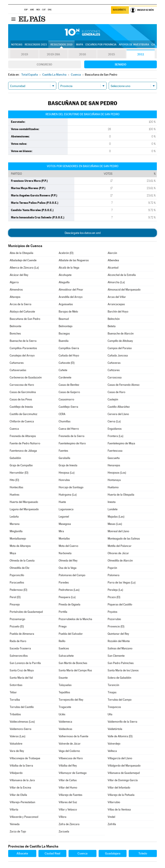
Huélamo (113, 487)
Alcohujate (65, 275)
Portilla (63, 612)
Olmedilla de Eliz (20, 568)
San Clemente (116, 656)
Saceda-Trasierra (20, 648)
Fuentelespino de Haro (72, 443)
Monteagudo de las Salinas (124, 539)
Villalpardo (16, 773)
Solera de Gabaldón (119, 678)
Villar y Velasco (68, 810)
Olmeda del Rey (68, 561)
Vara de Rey (17, 751)
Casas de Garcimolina (23, 392)
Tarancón (113, 685)
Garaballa (64, 458)
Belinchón (114, 319)
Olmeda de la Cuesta (22, 561)
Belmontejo (66, 326)
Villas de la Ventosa (119, 810)
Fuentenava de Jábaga (23, 451)
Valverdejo (114, 744)
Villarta (14, 810)
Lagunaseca (66, 509)
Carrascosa (115, 377)
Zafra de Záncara (69, 824)
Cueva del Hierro (69, 429)
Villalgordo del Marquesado (124, 766)
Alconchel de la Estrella (122, 275)
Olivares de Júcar (118, 553)
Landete (113, 509)
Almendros (16, 290)
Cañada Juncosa (118, 355)
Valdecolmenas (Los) (22, 722)
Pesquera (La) (67, 597)
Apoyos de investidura (134, 45)
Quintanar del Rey (118, 634)
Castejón (113, 399)
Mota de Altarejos (20, 546)
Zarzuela (64, 831)
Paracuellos (17, 583)
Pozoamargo (17, 619)
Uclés (62, 714)
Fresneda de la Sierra (72, 436)
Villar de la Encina (20, 788)
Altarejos (15, 297)
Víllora (63, 817)
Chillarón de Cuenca (22, 421)
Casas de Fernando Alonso (124, 385)
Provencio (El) (116, 626)
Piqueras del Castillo (120, 604)
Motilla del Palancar (120, 546)
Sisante (63, 678)
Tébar (13, 692)
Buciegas (64, 334)
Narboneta (65, 553)
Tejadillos (64, 692)
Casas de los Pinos (21, 399)
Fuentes (63, 451)
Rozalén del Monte (119, 641)
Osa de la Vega (68, 568)
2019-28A (53, 54)
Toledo (143, 853)
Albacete (22, 853)
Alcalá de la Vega (69, 268)
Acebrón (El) (66, 253)
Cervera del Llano (118, 414)
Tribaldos (15, 714)
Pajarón (112, 568)
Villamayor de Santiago (73, 773)
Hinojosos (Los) (117, 473)
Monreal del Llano (118, 531)
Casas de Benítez (69, 385)
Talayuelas (65, 685)
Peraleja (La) (115, 590)
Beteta (112, 326)
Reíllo (62, 641)
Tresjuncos (114, 707)
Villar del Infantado (119, 788)
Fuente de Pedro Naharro (25, 443)
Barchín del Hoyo (118, 312)
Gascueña (114, 458)
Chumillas (65, 421)
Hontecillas (16, 487)
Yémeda (15, 824)
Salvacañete (66, 656)
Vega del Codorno (69, 751)
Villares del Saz (68, 802)
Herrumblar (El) (19, 473)
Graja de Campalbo (21, 465)
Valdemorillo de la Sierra (122, 722)
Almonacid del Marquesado (124, 290)
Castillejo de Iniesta (21, 407)
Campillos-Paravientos (23, 348)
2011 (141, 54)
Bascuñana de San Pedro (25, 319)
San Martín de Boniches (73, 663)
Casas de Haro (116, 392)
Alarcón (112, 253)
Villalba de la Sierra (21, 766)
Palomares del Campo (72, 575)
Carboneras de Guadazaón (26, 377)
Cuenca (14, 429)
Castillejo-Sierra (68, 407)
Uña (110, 714)
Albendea (113, 260)
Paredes (64, 583)
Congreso (44, 64)
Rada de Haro (18, 641)
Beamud (64, 319)
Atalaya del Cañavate (22, 312)
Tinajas (112, 692)
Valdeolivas (65, 729)
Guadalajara (113, 853)
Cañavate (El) (67, 363)
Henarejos (114, 465)
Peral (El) (15, 597)
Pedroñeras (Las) (69, 590)
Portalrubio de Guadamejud (26, 612)
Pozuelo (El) (17, 626)
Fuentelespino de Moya (121, 443)
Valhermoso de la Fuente (73, 736)
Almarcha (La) (116, 282)
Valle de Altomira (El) (120, 736)
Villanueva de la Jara (22, 780)
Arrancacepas (116, 304)
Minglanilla (16, 531)
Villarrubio (114, 802)
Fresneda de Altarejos (23, 436)
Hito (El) (14, 480)
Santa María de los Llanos (123, 670)
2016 (82, 54)
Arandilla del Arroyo (71, 297)
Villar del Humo (68, 788)
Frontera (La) (115, 436)
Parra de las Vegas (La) (122, 583)
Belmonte (15, 326)
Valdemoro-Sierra (21, 729)
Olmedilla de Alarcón (120, 561)
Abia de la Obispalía (21, 253)
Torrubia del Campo (120, 700)
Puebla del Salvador (71, 634)
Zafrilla (112, 824)
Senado (121, 64)
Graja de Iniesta (68, 465)
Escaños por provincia (101, 45)
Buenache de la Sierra (23, 341)
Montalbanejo (18, 539)
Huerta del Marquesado (24, 502)
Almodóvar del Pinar (71, 290)
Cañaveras (114, 363)
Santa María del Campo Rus (75, 670)
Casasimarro (66, 399)
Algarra (14, 282)
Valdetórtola (115, 729)
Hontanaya (114, 480)
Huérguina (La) (68, 495)
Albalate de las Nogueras (74, 260)
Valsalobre (16, 744)
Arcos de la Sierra (21, 304)
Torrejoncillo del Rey (71, 700)
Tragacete (65, 707)
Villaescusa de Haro (71, 758)
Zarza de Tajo (18, 831)
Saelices (64, 648)
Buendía (64, 341)
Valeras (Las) (18, 736)
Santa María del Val (21, 678)
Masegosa (65, 524)
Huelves (15, 495)
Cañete (63, 370)
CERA (62, 414)
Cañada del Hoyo (69, 355)
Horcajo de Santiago (71, 487)
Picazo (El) (114, 597)
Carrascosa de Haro (22, 385)
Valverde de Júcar (70, 744)
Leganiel (64, 517)
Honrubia (64, 480)
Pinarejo (15, 604)
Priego (63, 626)
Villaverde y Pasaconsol (24, 817)
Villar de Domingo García (123, 780)
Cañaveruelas (18, 370)
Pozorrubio (114, 619)
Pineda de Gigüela (70, 604)
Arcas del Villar (117, 297)
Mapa (80, 45)
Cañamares (17, 363)
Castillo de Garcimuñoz (24, 414)
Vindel (111, 817)
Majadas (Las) (116, 517)
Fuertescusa (115, 451)
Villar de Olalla (18, 795)
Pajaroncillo (17, 575)
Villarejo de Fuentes (70, 795)
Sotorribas (16, 685)
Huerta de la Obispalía (121, 495)
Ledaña (14, 517)
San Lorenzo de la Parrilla (25, 663)
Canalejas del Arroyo (22, 355)
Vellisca (112, 751)
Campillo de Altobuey (120, 341)
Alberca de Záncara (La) (24, 268)
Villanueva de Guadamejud (124, 773)
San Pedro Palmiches (121, 663)
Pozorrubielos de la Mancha (75, 619)
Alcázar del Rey (19, 275)
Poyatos (112, 612)
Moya (13, 553)
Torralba (15, 700)
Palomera (114, 575)
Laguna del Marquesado (24, 509)
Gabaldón (15, 458)
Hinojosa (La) (67, 473)
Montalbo (64, 539)
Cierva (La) (114, 421)
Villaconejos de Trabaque (25, 758)
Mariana (15, 524)
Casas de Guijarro (69, 392)
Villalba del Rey (68, 766)
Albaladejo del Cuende (23, 260)
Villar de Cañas (68, 780)
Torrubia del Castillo (22, 707)
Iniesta (112, 502)
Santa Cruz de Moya (22, 670)
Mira (61, 531)
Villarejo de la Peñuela (121, 795)
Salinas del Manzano (120, 648)
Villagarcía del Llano (120, 758)
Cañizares (114, 370)
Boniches (15, 334)
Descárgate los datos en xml (83, 233)
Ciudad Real (52, 853)
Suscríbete (119, 10)
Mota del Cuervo (68, 546)
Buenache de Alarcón (121, 334)
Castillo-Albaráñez (119, 407)
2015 (112, 54)
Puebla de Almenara (22, 634)
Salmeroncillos (19, 656)
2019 (24, 54)
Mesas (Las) (115, 524)
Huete (62, 502)
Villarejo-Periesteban (22, 802)
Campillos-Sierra (69, 348)
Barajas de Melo (68, 312)
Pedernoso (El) (18, 590)
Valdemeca (65, 722)
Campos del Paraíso (120, 348)
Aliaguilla (64, 282)
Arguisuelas (66, 304)
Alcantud (113, 268)
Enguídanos (115, 429)
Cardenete (65, 377)
